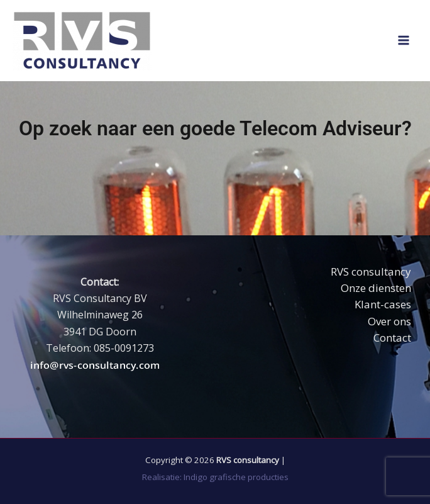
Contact (392, 338)
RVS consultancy (371, 272)
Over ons (389, 321)
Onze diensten (376, 288)
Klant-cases (383, 304)
